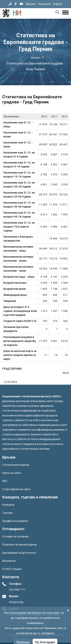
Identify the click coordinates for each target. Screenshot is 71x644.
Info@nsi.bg (16, 602)
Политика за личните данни (20, 545)
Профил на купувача (15, 521)
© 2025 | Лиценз (12, 569)
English (58, 4)
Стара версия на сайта (16, 489)
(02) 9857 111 (17, 590)
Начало (35, 58)
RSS (5, 481)
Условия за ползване (15, 536)
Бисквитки (9, 561)
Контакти (44, 4)
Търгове (7, 513)
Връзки (31, 4)
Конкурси (8, 505)
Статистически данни (16, 465)
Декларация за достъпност (19, 553)
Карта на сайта (12, 473)
